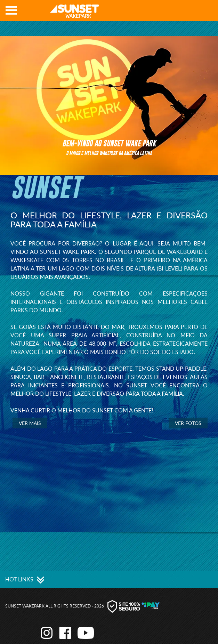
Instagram (187, 13)
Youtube (208, 13)
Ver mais (30, 423)
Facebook (197, 13)
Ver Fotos (188, 423)
